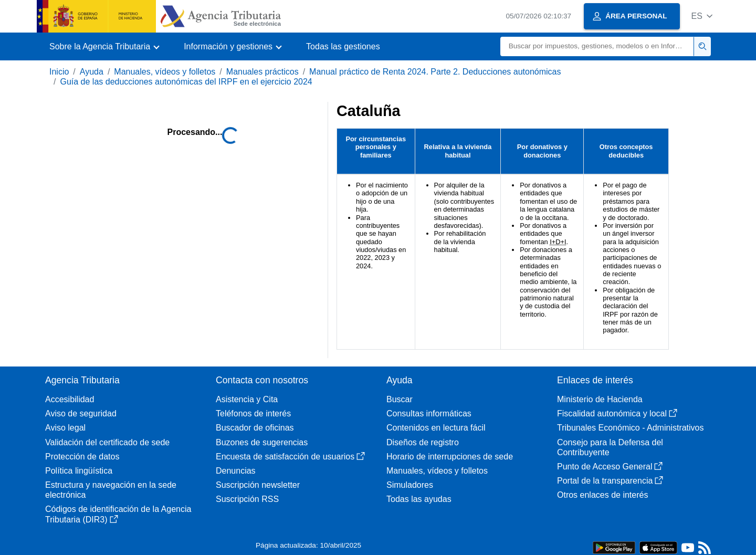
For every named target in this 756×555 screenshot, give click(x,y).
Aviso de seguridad (81, 413)
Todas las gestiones (343, 46)
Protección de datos (82, 457)
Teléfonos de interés (253, 413)
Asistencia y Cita (247, 399)
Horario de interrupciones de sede (450, 457)
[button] (702, 16)
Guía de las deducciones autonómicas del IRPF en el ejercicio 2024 (186, 82)
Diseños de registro (423, 442)
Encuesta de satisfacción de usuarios (290, 457)
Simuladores (410, 485)
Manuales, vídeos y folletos (165, 72)
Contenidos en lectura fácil (436, 428)
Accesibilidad (70, 399)
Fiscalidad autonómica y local (617, 413)
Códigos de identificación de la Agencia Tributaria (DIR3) (118, 514)
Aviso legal (65, 428)
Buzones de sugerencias (262, 442)
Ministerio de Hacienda (600, 399)
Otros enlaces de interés (602, 495)
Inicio (59, 72)
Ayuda (92, 72)
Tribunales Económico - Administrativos (631, 428)
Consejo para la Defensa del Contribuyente (610, 447)
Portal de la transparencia (610, 481)
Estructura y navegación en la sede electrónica (111, 490)
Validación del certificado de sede (107, 442)
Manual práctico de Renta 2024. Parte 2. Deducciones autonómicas (435, 72)
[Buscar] (597, 46)
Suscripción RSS (247, 499)
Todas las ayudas (419, 499)
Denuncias (236, 471)
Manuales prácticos (262, 72)
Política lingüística (79, 471)
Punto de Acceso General (610, 467)
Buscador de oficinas (255, 428)
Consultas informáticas (429, 413)
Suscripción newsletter (258, 485)
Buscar (400, 399)
